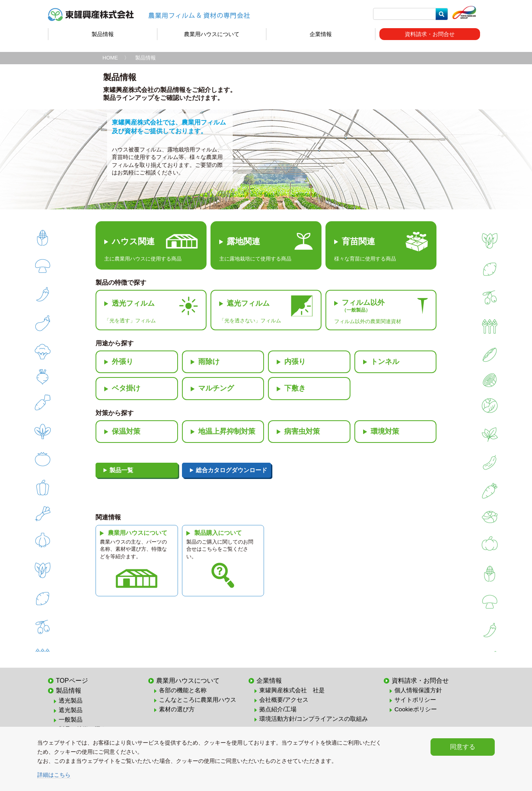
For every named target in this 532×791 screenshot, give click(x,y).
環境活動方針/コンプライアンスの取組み (314, 719)
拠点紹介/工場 (278, 709)
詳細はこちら (54, 775)
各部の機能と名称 (183, 690)
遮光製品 (71, 710)
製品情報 (103, 34)
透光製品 (71, 700)
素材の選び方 (177, 709)
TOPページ (72, 681)
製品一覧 (121, 470)
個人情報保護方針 (418, 690)
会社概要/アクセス (284, 700)
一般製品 (71, 719)
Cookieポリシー (416, 709)
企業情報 (321, 34)
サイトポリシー (415, 700)
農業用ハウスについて (212, 34)
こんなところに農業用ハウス (198, 700)
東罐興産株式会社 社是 (292, 690)
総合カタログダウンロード (232, 470)
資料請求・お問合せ (430, 34)
